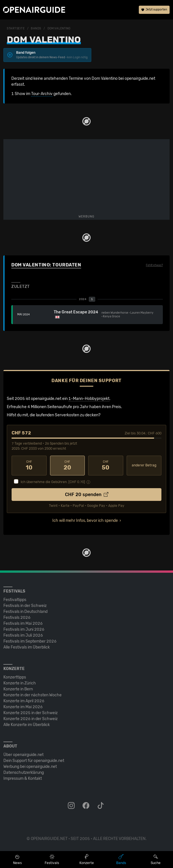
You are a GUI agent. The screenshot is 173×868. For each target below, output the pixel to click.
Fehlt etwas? (154, 265)
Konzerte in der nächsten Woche (33, 695)
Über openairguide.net (23, 755)
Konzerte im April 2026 (24, 701)
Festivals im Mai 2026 (23, 623)
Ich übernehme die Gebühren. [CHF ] (53, 482)
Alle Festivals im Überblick (27, 647)
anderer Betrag (144, 465)
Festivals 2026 (17, 618)
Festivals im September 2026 (30, 641)
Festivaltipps (15, 600)
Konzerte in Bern (18, 689)
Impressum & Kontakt (23, 778)
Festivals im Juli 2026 (23, 635)
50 (106, 466)
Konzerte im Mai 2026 (23, 707)
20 (68, 466)
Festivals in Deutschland (25, 612)
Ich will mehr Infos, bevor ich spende (85, 521)
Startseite (16, 29)
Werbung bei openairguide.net (30, 767)
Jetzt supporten (154, 10)
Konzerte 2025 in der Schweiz (31, 713)
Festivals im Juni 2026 (24, 629)
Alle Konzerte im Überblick (27, 725)
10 (29, 466)
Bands (36, 29)
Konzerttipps (15, 677)
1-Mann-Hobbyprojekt (89, 399)
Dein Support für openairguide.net (34, 761)
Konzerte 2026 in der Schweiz (31, 719)
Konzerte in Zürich (20, 683)
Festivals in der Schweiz (25, 606)
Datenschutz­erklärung (24, 773)
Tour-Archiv (42, 94)
